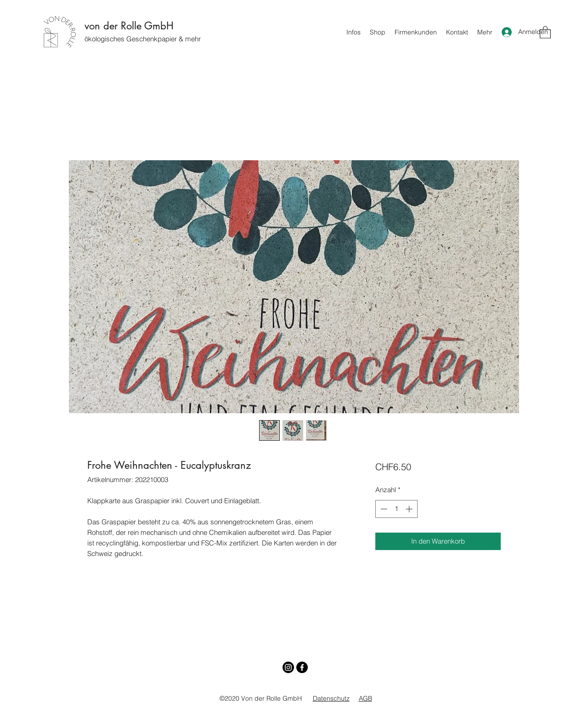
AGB (365, 698)
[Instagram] (288, 667)
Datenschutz (331, 698)
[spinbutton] (396, 509)
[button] (545, 32)
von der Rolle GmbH (129, 26)
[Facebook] (302, 667)
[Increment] (410, 509)
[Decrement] (383, 509)
